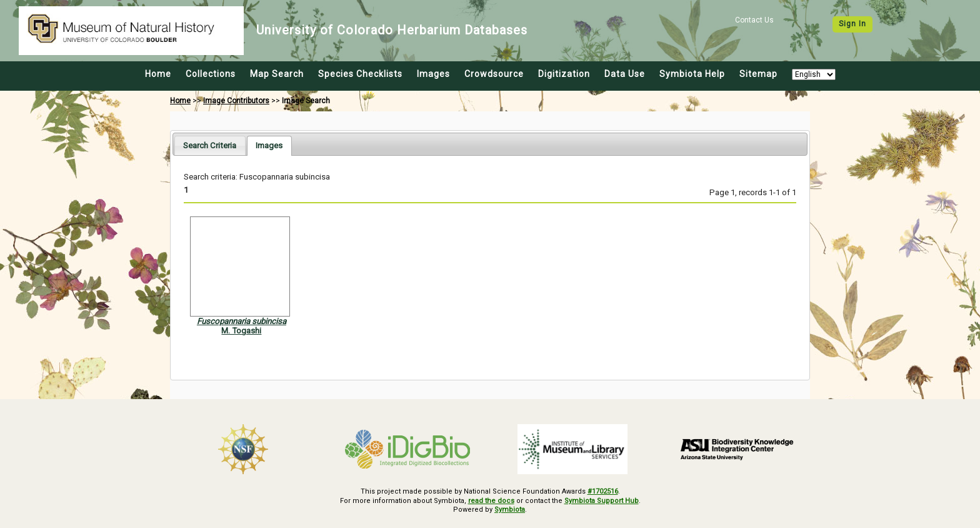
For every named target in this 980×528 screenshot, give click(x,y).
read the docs (491, 501)
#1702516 (603, 491)
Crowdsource (494, 74)
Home (158, 74)
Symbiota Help (692, 74)
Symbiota (510, 510)
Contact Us (754, 20)
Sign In (852, 24)
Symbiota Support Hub (602, 501)
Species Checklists (360, 74)
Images (433, 74)
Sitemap (758, 74)
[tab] (210, 145)
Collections (211, 74)
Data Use (625, 74)
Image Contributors (236, 101)
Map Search (277, 74)
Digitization (564, 74)
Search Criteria (210, 145)
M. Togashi (241, 331)
